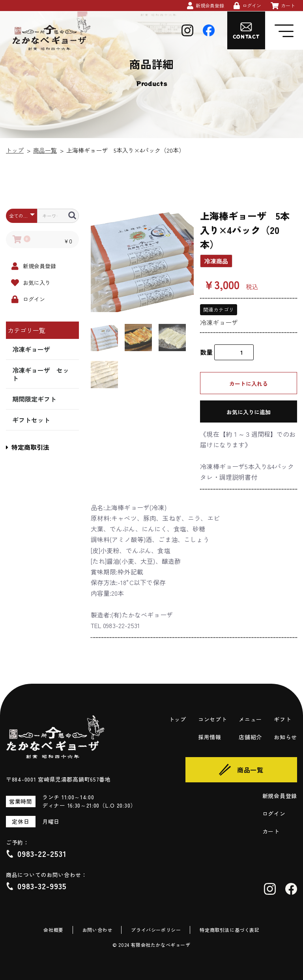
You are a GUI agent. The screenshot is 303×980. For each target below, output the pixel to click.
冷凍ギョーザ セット (41, 374)
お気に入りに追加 (249, 412)
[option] (142, 260)
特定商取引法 (28, 447)
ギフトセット (31, 420)
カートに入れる (249, 383)
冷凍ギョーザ (31, 349)
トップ (15, 150)
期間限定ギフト (34, 399)
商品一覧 (45, 150)
